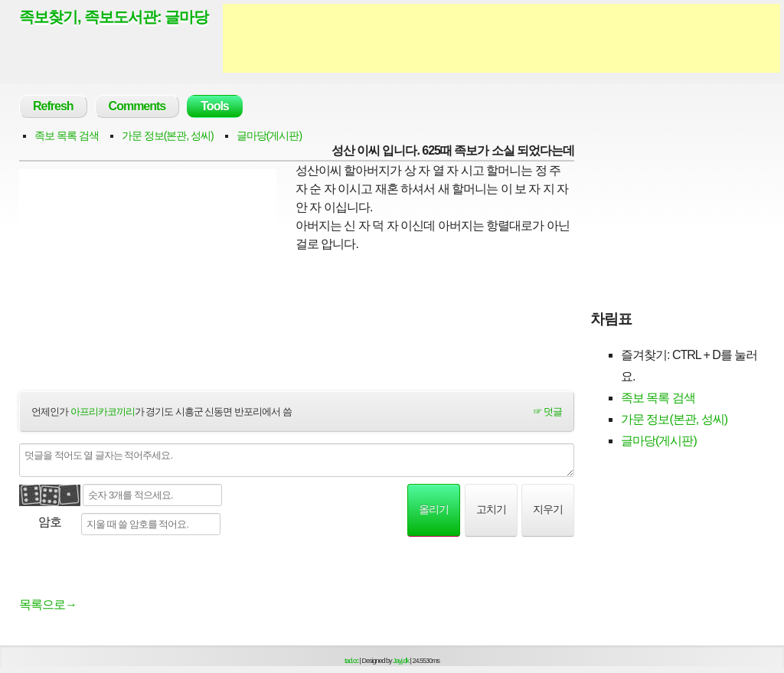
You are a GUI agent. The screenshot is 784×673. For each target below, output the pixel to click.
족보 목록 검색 (67, 136)
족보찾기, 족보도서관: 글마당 (114, 17)
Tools (214, 106)
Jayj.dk (401, 661)
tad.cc (351, 661)
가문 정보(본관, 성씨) (168, 136)
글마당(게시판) (269, 136)
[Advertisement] (501, 38)
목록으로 (48, 604)
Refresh (53, 106)
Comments (137, 106)
